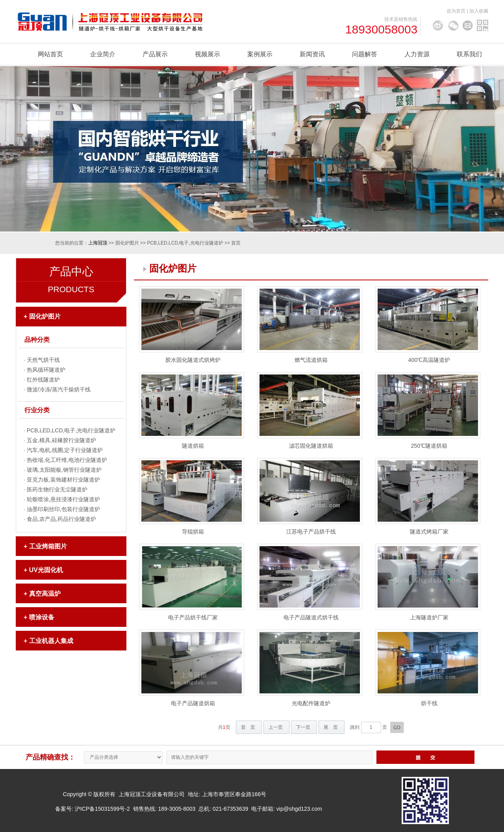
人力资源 (417, 54)
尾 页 (331, 727)
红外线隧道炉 (43, 380)
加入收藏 (479, 11)
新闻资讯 (312, 54)
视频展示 (208, 54)
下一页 (303, 727)
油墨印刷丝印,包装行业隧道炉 (63, 509)
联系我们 (469, 54)
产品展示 (155, 54)
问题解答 (365, 54)
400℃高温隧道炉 (429, 360)
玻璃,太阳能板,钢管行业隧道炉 (64, 470)
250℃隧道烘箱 (429, 446)
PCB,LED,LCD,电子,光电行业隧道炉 (185, 243)
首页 (236, 243)
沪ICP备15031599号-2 (102, 809)
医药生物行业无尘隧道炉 (57, 489)
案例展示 (260, 54)
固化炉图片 (127, 243)
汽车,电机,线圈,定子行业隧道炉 (65, 450)
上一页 (276, 727)
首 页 (248, 727)
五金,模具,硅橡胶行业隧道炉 (61, 440)
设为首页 (456, 11)
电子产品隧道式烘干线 (311, 617)
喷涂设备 (42, 617)
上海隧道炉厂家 (429, 617)
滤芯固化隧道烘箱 (311, 446)
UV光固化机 (46, 570)
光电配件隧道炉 (311, 703)
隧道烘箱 (193, 446)
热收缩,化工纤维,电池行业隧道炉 (67, 460)
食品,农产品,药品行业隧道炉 (61, 519)
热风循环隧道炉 (46, 370)
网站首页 (50, 54)
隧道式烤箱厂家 (429, 532)
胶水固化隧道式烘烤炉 (193, 360)
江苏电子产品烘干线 (311, 532)
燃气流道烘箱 (311, 360)
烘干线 (429, 703)
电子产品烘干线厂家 (193, 617)
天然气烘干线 (43, 360)
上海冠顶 (98, 243)
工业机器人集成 (51, 641)
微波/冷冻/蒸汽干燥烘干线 (59, 389)
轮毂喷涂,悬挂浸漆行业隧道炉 (63, 499)
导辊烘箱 (193, 532)
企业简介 (103, 54)
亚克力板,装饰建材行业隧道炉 (63, 480)
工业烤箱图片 (48, 546)
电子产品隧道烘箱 (193, 703)
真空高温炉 (45, 594)
